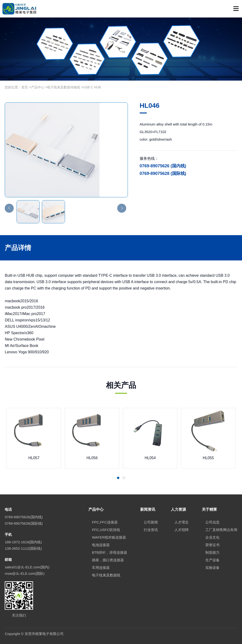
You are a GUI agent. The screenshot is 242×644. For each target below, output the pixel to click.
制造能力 (212, 552)
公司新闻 (151, 522)
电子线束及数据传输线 (64, 87)
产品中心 (38, 87)
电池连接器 (101, 545)
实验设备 (212, 568)
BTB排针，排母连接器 (110, 552)
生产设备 (212, 560)
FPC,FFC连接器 (105, 522)
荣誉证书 (212, 545)
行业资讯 (151, 530)
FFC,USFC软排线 (106, 530)
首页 (25, 87)
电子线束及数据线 (106, 575)
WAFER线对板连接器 (109, 537)
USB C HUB (92, 87)
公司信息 (212, 522)
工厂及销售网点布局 (221, 530)
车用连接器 (101, 568)
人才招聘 (181, 530)
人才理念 (181, 522)
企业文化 (212, 537)
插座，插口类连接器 (108, 560)
